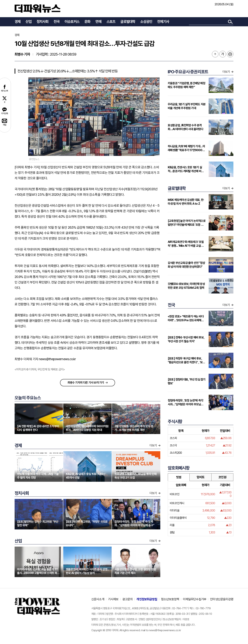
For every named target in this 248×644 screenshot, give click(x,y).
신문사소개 (98, 599)
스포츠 (111, 22)
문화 (87, 22)
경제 (18, 22)
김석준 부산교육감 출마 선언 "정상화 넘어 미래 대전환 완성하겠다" (186, 265)
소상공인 (146, 22)
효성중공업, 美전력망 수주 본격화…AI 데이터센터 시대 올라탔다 (186, 127)
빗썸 (179, 477)
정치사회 (43, 22)
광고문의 (128, 599)
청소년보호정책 (170, 599)
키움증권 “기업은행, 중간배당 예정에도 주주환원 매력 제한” (186, 85)
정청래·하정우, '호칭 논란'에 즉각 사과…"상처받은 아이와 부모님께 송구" (186, 402)
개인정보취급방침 (147, 599)
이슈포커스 (72, 22)
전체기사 (163, 22)
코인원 (222, 477)
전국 (57, 22)
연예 (98, 22)
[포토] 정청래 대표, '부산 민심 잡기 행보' (187, 381)
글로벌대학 (128, 22)
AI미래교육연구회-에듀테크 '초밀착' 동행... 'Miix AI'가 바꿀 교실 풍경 (186, 244)
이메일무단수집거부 (195, 599)
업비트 (200, 477)
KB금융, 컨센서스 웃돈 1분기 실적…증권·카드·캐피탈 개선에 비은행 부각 (186, 169)
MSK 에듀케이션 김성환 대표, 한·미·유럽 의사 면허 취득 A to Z (186, 202)
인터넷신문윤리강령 (222, 599)
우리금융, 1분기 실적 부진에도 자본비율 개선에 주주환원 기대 (187, 106)
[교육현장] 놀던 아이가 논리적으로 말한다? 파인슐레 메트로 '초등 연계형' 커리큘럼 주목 (187, 223)
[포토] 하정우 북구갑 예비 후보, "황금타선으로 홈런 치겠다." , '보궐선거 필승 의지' (186, 360)
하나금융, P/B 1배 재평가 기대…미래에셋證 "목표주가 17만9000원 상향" (186, 148)
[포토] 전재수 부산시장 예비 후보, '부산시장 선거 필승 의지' (186, 339)
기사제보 (113, 599)
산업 (28, 22)
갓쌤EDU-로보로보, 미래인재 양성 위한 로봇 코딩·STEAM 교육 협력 (186, 286)
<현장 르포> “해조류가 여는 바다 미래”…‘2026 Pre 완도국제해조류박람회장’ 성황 (186, 318)
